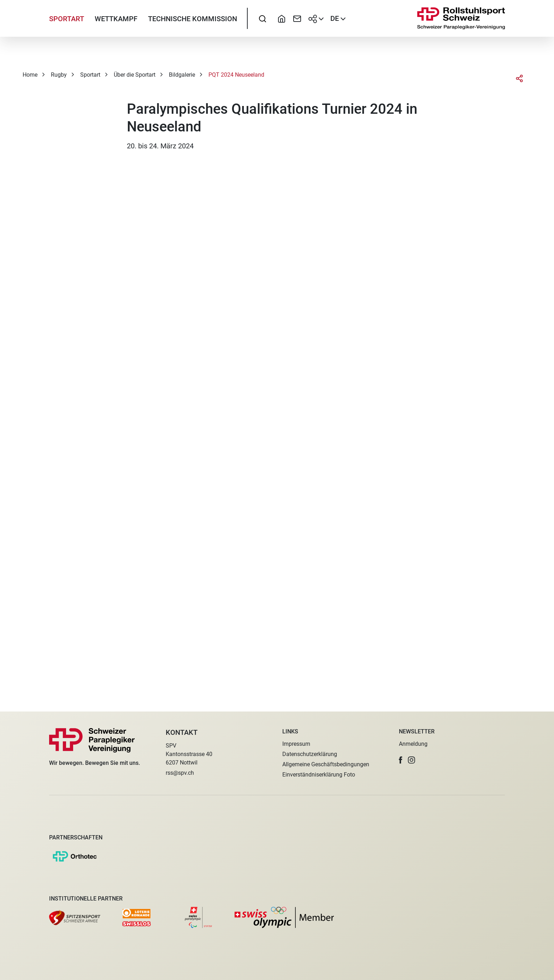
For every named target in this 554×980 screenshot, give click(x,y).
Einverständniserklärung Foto (319, 775)
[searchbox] (263, 23)
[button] (401, 760)
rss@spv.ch (180, 773)
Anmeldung (413, 744)
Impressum (296, 744)
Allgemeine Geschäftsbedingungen (326, 764)
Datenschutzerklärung (310, 754)
